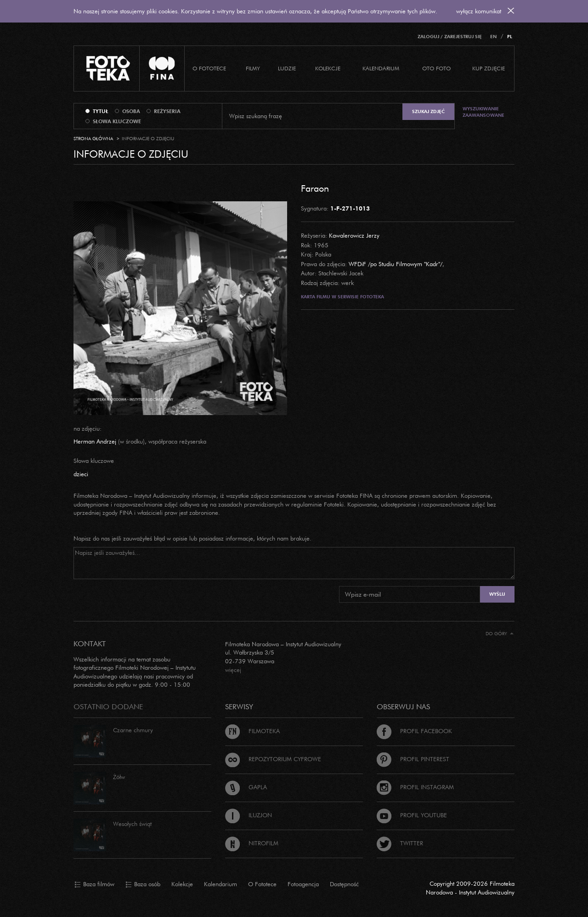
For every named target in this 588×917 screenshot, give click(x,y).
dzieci (81, 474)
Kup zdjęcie (489, 68)
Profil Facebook (414, 731)
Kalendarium (381, 68)
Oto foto (436, 68)
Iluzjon (249, 815)
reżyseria (167, 111)
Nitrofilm (252, 843)
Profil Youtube (412, 815)
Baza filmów (94, 884)
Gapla (246, 787)
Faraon (315, 188)
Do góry (500, 634)
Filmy (253, 68)
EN (493, 37)
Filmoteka (252, 731)
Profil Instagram (415, 787)
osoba (131, 111)
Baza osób (143, 884)
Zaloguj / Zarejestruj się (450, 37)
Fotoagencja (303, 884)
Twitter (400, 843)
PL (510, 37)
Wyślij (497, 594)
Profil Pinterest (413, 759)
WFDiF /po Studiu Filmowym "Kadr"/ (396, 264)
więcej (233, 670)
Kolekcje (328, 68)
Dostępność (344, 884)
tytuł (101, 111)
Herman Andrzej (95, 441)
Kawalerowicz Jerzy (354, 235)
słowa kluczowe (117, 121)
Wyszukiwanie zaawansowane (483, 112)
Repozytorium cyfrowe (273, 759)
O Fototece (209, 68)
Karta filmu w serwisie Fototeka (342, 297)
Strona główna (93, 139)
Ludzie (287, 68)
